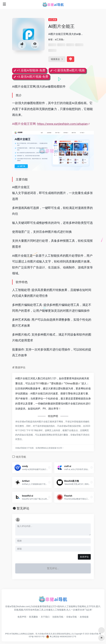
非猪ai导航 (71, 617)
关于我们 (45, 617)
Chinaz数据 (72, 383)
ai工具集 (53, 20)
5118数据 (42, 383)
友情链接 (84, 617)
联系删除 (33, 617)
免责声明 (22, 617)
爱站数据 (56, 383)
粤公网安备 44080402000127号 (63, 637)
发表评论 (84, 557)
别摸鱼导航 (58, 617)
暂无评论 (23, 508)
